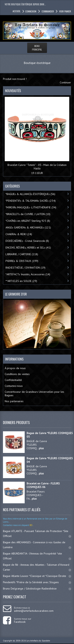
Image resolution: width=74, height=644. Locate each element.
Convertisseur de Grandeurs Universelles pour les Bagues (34, 394)
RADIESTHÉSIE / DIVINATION (25, 268)
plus (41, 448)
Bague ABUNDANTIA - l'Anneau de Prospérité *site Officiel (37, 556)
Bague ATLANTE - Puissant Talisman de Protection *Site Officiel (37, 534)
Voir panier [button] (65, 11)
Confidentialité (13, 380)
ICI (31, 525)
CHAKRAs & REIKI (19, 234)
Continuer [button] (65, 82)
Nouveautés (13, 91)
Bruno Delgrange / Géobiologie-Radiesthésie (37, 589)
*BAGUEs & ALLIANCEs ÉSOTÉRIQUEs (30, 194)
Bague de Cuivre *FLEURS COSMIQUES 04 (50, 460)
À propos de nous (15, 368)
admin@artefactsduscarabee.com (34, 611)
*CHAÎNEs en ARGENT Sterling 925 (28, 221)
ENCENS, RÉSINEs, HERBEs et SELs (28, 248)
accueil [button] (17, 11)
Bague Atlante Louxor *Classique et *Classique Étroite (37, 576)
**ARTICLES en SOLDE (21, 281)
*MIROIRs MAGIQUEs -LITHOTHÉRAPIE (31, 207)
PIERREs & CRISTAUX (22, 261)
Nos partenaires (14, 401)
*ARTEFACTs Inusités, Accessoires (28, 274)
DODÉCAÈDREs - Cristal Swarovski (27, 241)
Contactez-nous (14, 386)
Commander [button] (47, 11)
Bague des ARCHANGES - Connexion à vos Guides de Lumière (37, 545)
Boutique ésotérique (37, 63)
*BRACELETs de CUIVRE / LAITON (28, 214)
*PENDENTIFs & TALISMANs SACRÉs (31, 201)
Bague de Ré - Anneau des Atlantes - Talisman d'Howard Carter (37, 567)
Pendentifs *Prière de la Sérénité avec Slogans (37, 582)
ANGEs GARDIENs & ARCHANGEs (28, 227)
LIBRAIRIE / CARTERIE (22, 254)
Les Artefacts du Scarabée (38, 641)
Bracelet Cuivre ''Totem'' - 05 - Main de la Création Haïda (37, 167)
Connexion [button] (31, 11)
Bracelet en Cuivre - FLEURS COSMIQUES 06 (43, 485)
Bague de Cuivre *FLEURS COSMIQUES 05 (50, 435)
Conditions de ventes (17, 374)
